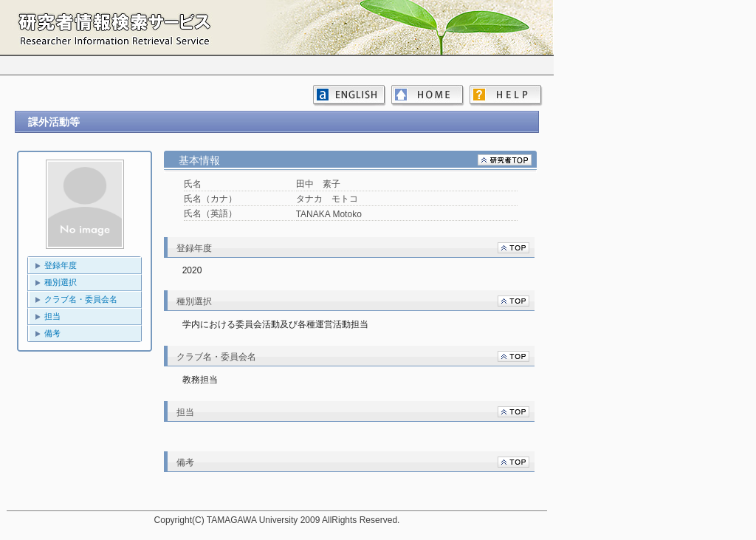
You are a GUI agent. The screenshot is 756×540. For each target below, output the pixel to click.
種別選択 (61, 282)
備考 (52, 333)
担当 (52, 316)
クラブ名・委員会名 (81, 299)
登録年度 (61, 265)
